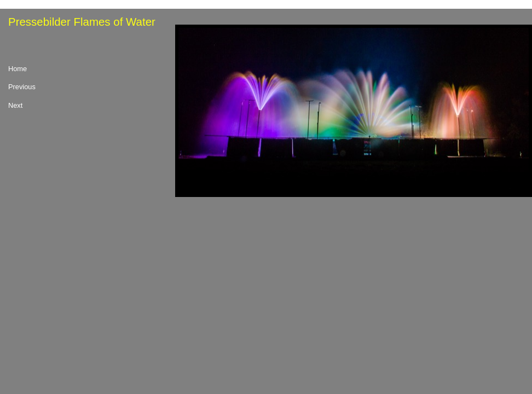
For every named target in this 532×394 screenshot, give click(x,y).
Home (18, 69)
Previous (22, 87)
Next (15, 106)
